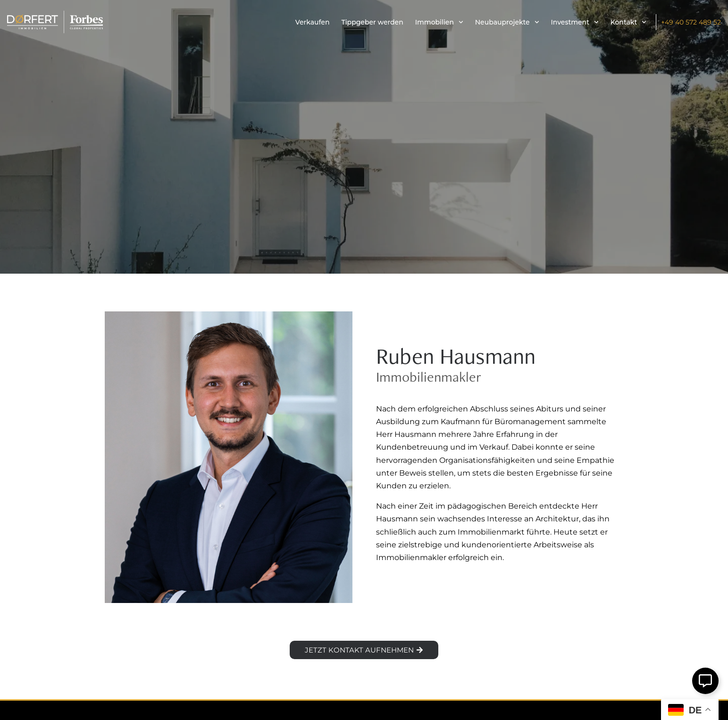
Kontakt (628, 22)
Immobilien (439, 22)
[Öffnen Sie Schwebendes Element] (705, 681)
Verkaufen (313, 22)
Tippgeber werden (372, 22)
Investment (575, 22)
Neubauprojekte (507, 22)
